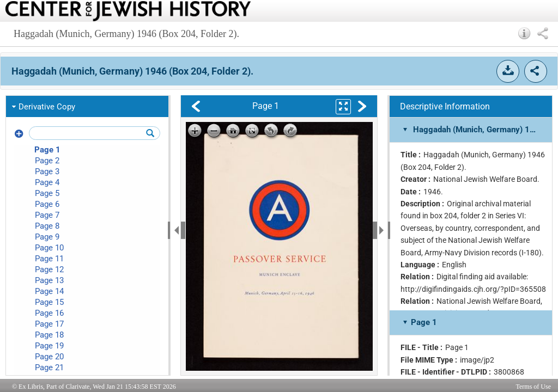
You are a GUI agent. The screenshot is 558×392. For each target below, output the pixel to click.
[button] (524, 33)
